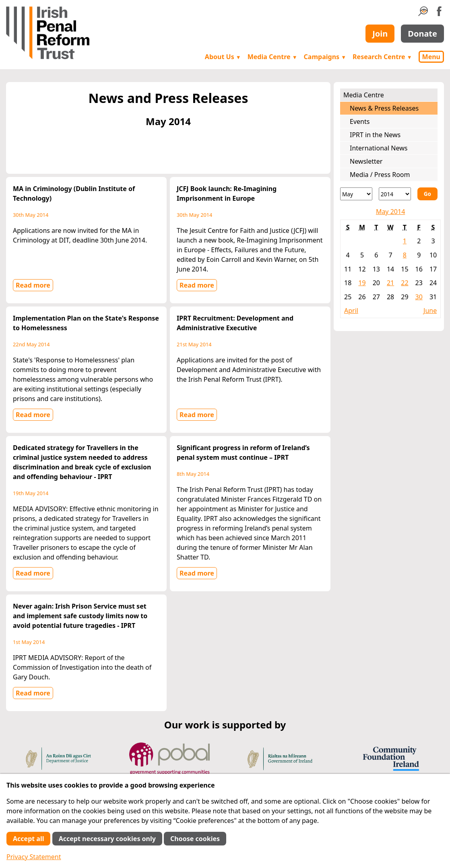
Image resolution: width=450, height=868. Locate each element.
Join (380, 34)
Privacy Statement (34, 857)
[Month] (356, 194)
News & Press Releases (384, 108)
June (430, 311)
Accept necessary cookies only (107, 839)
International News (379, 148)
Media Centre (272, 57)
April (351, 311)
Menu (431, 57)
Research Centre (382, 57)
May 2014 (390, 212)
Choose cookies (195, 839)
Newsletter (366, 161)
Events (360, 121)
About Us (223, 57)
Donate (422, 34)
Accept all (28, 839)
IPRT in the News (375, 135)
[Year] (395, 194)
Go (427, 194)
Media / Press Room (380, 175)
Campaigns (325, 57)
